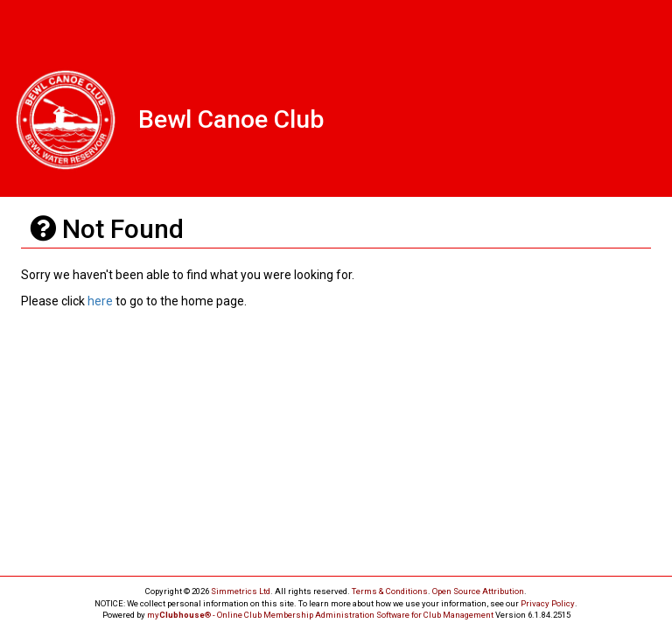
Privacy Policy (548, 603)
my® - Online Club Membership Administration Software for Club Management (320, 615)
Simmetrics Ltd (241, 591)
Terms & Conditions (390, 591)
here (100, 301)
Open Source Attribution (478, 591)
